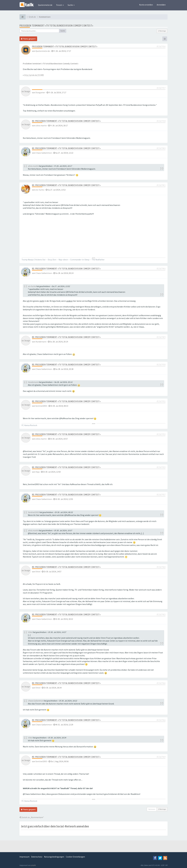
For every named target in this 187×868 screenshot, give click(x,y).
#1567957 (161, 495)
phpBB (33, 865)
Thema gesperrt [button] (28, 39)
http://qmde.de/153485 (34, 75)
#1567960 (161, 567)
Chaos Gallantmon (44, 153)
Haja (38, 472)
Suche (71, 5)
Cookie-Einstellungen (75, 857)
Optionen (152, 809)
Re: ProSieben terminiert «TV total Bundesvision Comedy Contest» (66, 121)
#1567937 (161, 88)
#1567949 (161, 337)
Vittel (38, 572)
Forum (60, 5)
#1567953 (161, 434)
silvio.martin (41, 126)
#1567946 (161, 269)
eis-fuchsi (40, 190)
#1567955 (161, 467)
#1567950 (161, 365)
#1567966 (161, 720)
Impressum (24, 857)
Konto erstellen (146, 5)
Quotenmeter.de (45, 5)
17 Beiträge (162, 31)
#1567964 (161, 683)
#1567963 (161, 614)
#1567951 (161, 401)
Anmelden (161, 5)
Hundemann (41, 342)
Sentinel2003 (41, 406)
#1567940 (161, 148)
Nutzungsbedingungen (54, 857)
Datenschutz (37, 857)
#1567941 (161, 185)
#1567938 (161, 121)
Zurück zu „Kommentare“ (32, 817)
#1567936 (161, 46)
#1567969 (161, 757)
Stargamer (40, 93)
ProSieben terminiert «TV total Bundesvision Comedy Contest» (56, 26)
